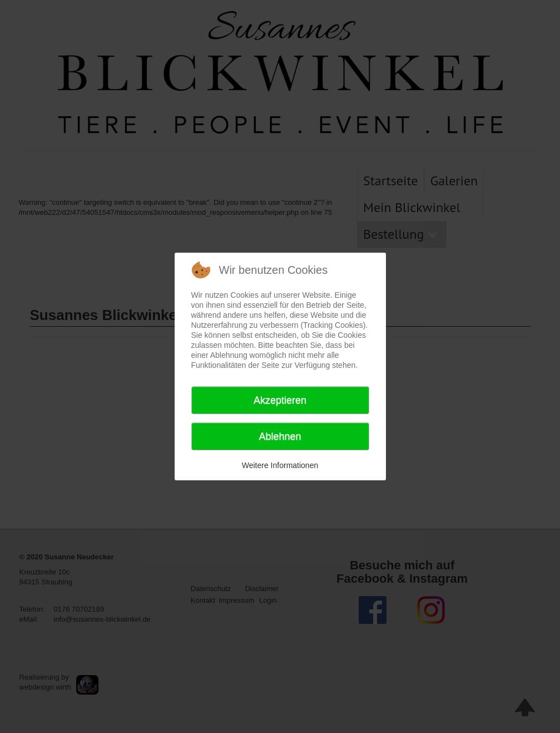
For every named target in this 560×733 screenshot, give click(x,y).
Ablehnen (280, 436)
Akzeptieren (280, 400)
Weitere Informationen (280, 465)
